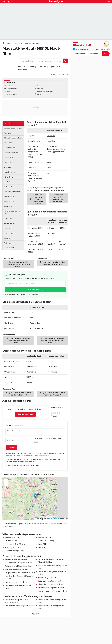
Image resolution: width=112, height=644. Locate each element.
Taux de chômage (36, 249)
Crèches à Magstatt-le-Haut (50, 581)
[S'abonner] (91, 54)
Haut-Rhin (18, 43)
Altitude (40, 89)
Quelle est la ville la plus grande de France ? (19, 394)
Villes (9, 43)
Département (12, 89)
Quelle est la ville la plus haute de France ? (53, 394)
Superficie (41, 86)
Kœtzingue (23, 69)
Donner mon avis (25, 414)
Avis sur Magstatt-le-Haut (46, 91)
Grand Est (51, 136)
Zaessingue (33, 67)
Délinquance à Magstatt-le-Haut (18, 566)
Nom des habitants (13, 94)
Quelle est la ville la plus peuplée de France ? (53, 263)
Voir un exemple (103, 49)
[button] (35, 496)
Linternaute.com (81, 49)
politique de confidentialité (30, 465)
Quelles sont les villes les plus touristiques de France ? (53, 341)
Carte (39, 94)
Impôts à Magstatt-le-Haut (16, 582)
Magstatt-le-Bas (55, 67)
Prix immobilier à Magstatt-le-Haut (53, 591)
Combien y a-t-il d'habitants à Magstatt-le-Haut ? (18, 264)
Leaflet (37, 519)
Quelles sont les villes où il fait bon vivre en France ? (19, 341)
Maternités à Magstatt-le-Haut (51, 584)
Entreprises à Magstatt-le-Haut (51, 588)
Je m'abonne (33, 290)
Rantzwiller (43, 537)
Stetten (43, 67)
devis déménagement (55, 190)
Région (9, 91)
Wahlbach (42, 541)
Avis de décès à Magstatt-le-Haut (19, 563)
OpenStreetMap (54, 519)
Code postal (11, 86)
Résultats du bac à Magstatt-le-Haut (20, 606)
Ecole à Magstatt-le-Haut (48, 578)
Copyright (35, 614)
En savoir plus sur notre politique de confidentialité (21, 294)
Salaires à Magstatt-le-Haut (16, 559)
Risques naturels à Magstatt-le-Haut (20, 573)
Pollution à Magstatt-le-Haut (17, 569)
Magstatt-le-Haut (32, 43)
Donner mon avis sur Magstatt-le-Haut (38, 199)
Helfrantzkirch (11, 551)
